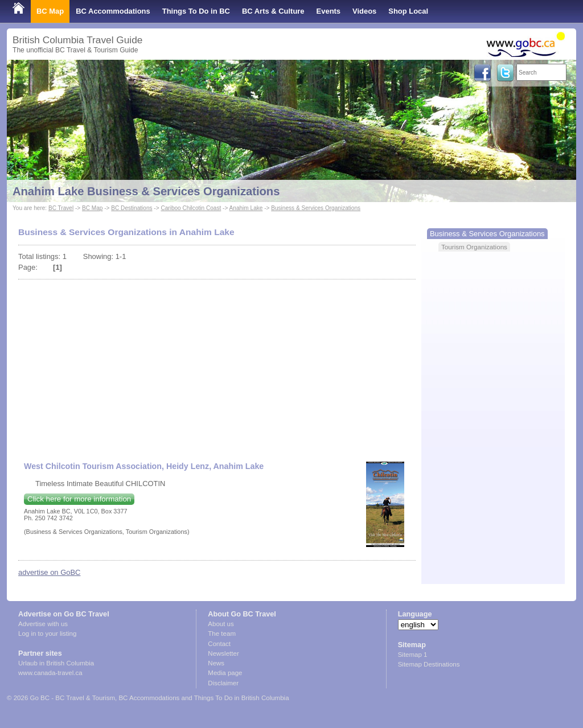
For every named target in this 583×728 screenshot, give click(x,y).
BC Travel (61, 208)
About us (221, 624)
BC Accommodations (113, 11)
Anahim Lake (246, 208)
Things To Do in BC (196, 11)
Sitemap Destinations (429, 664)
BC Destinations (132, 208)
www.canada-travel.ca (50, 673)
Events (329, 11)
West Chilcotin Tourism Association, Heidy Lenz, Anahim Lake (144, 466)
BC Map (50, 11)
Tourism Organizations (474, 247)
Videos (364, 11)
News (216, 663)
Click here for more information (79, 499)
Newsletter (223, 653)
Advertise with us (43, 624)
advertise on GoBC (49, 572)
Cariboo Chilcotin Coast (191, 208)
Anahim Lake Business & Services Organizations (146, 191)
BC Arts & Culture (273, 11)
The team (222, 634)
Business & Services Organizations (316, 208)
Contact (219, 644)
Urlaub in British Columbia (56, 663)
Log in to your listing (47, 634)
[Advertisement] (217, 365)
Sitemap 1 (413, 655)
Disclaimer (223, 683)
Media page (225, 673)
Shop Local (408, 11)
